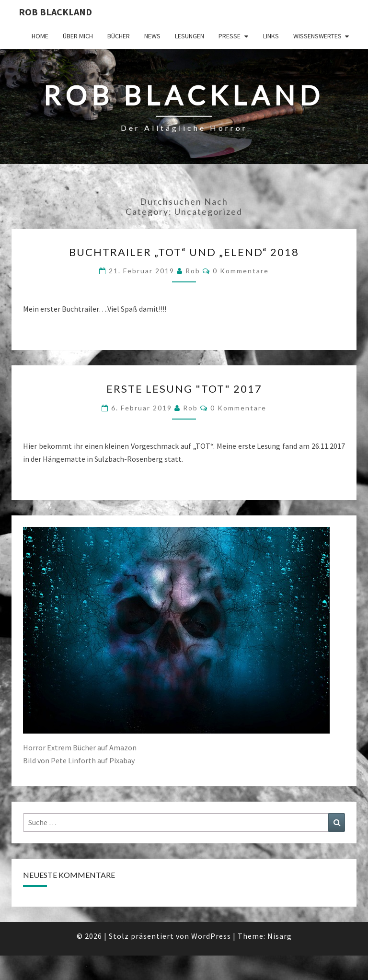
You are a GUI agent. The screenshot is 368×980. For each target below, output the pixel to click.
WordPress (211, 936)
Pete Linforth (73, 760)
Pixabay (122, 760)
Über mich (78, 36)
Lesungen (190, 36)
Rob (193, 271)
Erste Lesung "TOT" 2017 (184, 389)
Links (271, 36)
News (152, 36)
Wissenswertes (317, 36)
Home (40, 36)
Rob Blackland (55, 12)
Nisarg (280, 936)
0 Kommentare (241, 271)
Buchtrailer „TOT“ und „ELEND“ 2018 (184, 252)
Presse (230, 36)
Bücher (119, 36)
